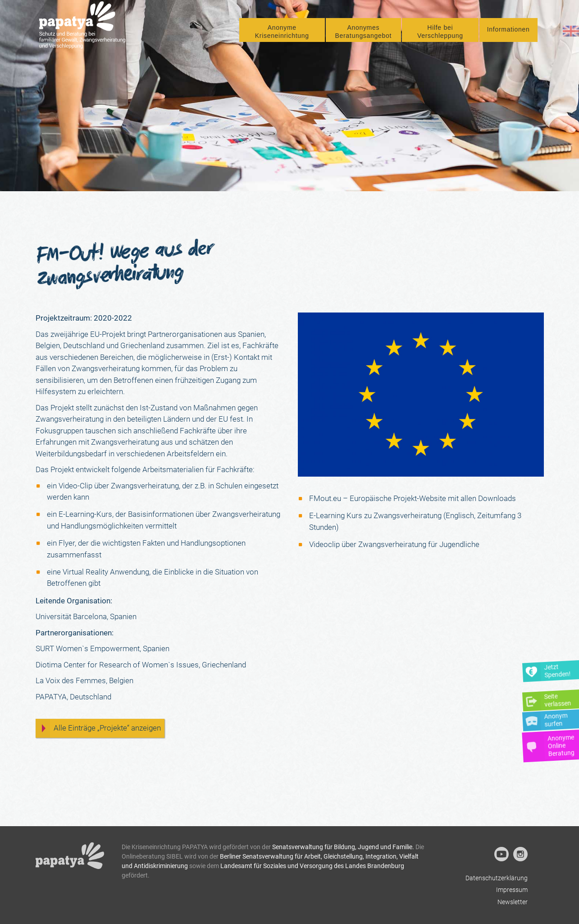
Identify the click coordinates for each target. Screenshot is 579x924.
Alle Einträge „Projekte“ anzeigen (107, 728)
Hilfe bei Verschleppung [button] (440, 37)
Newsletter (513, 902)
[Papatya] (86, 31)
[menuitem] (282, 35)
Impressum (512, 890)
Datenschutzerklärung (497, 878)
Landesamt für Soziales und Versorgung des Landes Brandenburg (312, 866)
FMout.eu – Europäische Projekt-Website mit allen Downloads (413, 498)
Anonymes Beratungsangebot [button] (363, 37)
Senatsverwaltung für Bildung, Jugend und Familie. (343, 847)
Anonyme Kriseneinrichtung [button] (282, 37)
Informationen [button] (508, 34)
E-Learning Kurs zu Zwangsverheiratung (375, 515)
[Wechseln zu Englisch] (571, 36)
